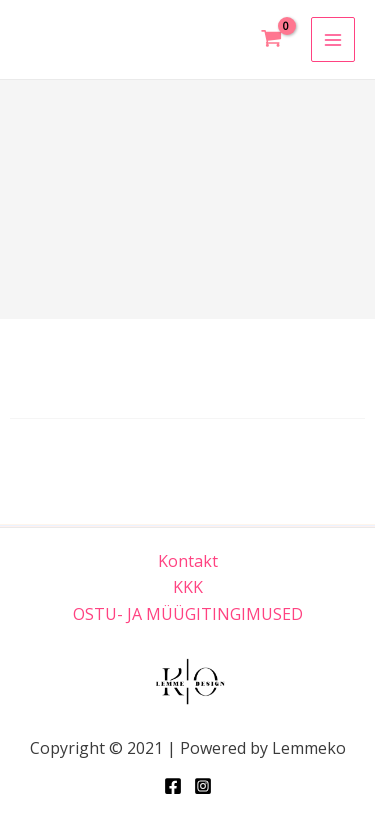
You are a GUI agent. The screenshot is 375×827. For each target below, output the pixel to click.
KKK (188, 587)
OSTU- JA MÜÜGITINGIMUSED (188, 614)
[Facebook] (173, 786)
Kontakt (188, 561)
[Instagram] (203, 786)
